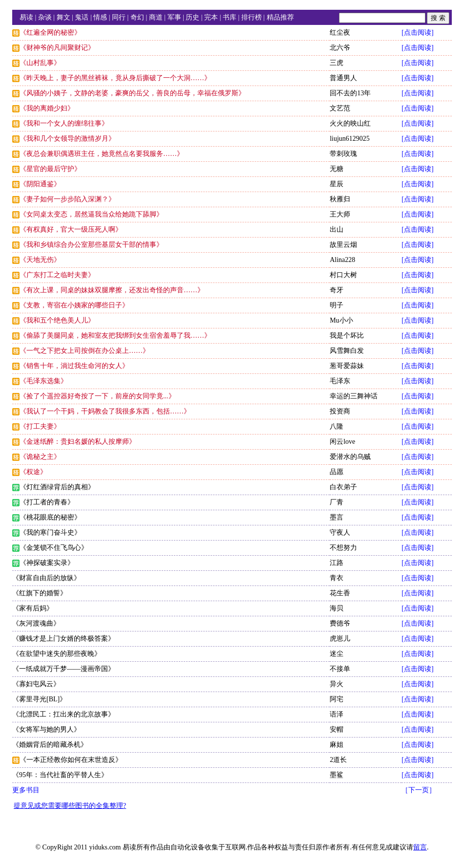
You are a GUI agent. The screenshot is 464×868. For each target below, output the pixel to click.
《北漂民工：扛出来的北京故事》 (63, 714)
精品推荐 (280, 17)
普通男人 (343, 78)
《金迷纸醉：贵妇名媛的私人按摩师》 (78, 442)
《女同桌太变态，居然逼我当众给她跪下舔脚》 (91, 214)
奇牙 (337, 290)
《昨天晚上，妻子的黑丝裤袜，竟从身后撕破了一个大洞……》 (115, 78)
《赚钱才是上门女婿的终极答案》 (63, 639)
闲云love (342, 442)
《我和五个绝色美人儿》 (57, 320)
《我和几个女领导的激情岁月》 (67, 139)
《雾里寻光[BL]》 (39, 699)
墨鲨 (337, 775)
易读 (26, 17)
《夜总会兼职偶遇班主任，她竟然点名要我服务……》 (102, 154)
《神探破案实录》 (47, 563)
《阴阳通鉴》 (40, 184)
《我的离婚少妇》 (47, 108)
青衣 (337, 578)
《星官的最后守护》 (50, 169)
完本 (211, 17)
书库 (230, 17)
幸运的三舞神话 (354, 396)
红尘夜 (340, 33)
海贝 (337, 608)
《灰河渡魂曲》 (36, 623)
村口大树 (343, 275)
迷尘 (337, 654)
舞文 (63, 17)
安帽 (337, 729)
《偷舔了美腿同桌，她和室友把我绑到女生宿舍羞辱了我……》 (115, 336)
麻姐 (337, 745)
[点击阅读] (417, 33)
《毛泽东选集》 (43, 381)
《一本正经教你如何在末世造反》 (71, 760)
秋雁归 (340, 199)
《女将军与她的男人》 (46, 729)
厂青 (337, 502)
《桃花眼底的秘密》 (50, 517)
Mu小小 (341, 320)
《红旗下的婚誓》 (40, 593)
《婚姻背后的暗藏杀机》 (50, 745)
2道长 (338, 760)
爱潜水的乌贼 (350, 457)
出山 (337, 229)
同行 (119, 17)
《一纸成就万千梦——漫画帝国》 (63, 669)
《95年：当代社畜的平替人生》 (60, 775)
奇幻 (137, 17)
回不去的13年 (350, 93)
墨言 (337, 517)
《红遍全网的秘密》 (50, 33)
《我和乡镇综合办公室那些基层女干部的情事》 (91, 245)
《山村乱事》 (40, 63)
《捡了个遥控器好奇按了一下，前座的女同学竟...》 (97, 396)
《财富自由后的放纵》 (46, 578)
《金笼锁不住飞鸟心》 (54, 548)
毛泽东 (340, 381)
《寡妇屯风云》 (36, 684)
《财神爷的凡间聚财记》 (57, 48)
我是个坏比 (347, 336)
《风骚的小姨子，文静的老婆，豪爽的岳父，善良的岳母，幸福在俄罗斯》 (132, 93)
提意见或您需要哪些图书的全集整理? (70, 806)
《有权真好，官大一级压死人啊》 (71, 229)
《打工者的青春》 (47, 502)
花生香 (340, 593)
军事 (174, 17)
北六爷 (340, 48)
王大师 (340, 214)
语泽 (337, 714)
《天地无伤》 (40, 260)
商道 (156, 17)
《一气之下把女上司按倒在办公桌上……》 (84, 351)
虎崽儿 (340, 639)
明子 (337, 305)
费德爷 (340, 623)
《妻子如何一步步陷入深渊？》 (67, 199)
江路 (337, 563)
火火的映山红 (350, 123)
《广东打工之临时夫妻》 (57, 275)
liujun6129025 (350, 139)
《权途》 (33, 472)
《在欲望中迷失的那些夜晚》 (57, 654)
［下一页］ (419, 790)
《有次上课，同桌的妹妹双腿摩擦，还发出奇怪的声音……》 (112, 290)
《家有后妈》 (33, 608)
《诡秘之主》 (40, 457)
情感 (100, 17)
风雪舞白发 (347, 351)
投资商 (340, 411)
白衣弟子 (343, 487)
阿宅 (337, 699)
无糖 (337, 169)
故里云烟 (343, 245)
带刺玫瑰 (343, 154)
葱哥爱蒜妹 (347, 366)
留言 (420, 847)
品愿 (337, 472)
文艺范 (340, 108)
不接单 (340, 669)
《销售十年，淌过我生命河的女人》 (74, 366)
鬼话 (82, 17)
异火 (337, 684)
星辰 (337, 184)
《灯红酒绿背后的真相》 (57, 487)
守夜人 (340, 532)
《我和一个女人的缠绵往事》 (64, 123)
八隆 (337, 426)
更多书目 (26, 790)
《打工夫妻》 (40, 426)
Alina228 (342, 260)
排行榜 (252, 17)
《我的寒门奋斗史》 (50, 532)
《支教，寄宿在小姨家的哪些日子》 (74, 305)
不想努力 (343, 548)
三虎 (337, 63)
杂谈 (45, 17)
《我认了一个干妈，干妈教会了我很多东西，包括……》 (105, 411)
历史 (192, 17)
